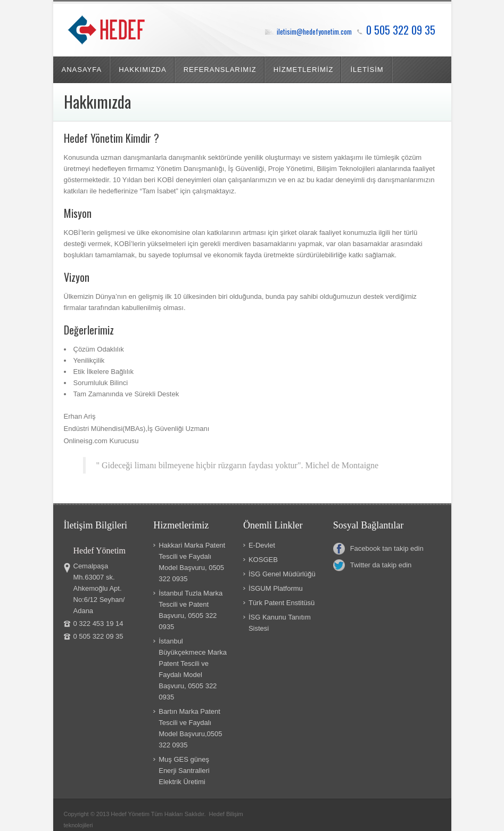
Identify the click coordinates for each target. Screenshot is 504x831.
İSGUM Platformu (276, 588)
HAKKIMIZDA (142, 70)
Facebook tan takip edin (378, 549)
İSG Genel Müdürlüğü (282, 574)
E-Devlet (262, 545)
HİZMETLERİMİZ (304, 70)
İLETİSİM (367, 70)
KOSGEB (263, 560)
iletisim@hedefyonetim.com (314, 31)
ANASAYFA (82, 70)
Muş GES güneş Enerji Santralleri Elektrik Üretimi (184, 771)
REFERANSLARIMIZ (220, 70)
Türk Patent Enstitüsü (282, 603)
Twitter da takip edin (373, 565)
